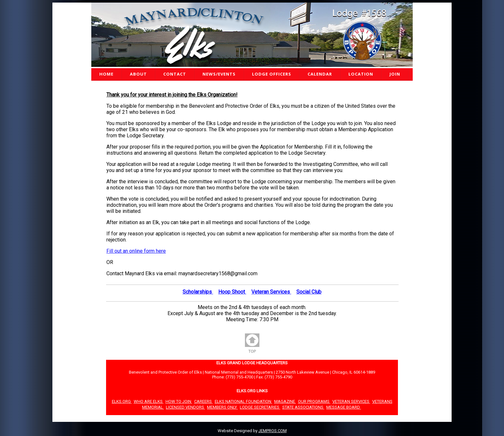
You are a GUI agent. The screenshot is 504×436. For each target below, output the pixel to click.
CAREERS (203, 401)
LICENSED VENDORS (185, 407)
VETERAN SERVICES (351, 401)
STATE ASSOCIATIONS (303, 407)
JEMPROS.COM (273, 431)
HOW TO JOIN (179, 401)
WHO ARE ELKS (149, 401)
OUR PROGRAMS (314, 401)
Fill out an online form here (136, 251)
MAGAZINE (285, 401)
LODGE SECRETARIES (260, 407)
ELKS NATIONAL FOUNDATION (243, 401)
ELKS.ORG (122, 401)
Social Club (309, 292)
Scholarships (198, 292)
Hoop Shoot (232, 292)
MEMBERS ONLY (222, 407)
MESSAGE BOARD (344, 407)
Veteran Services (271, 292)
